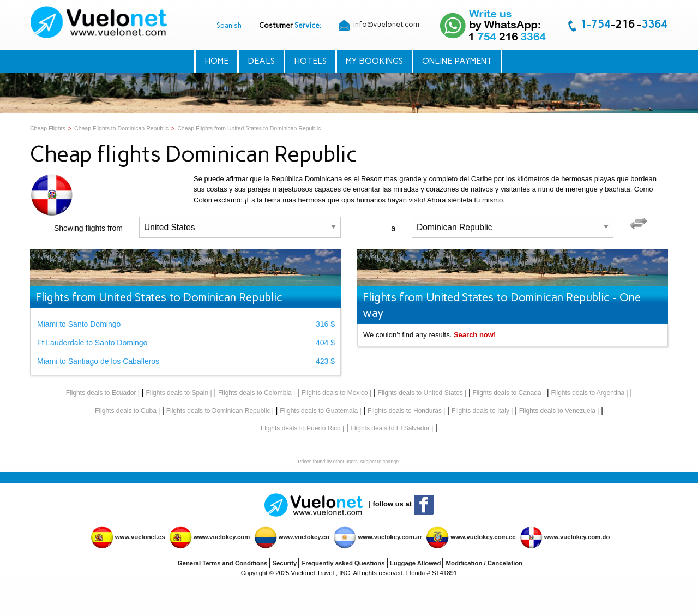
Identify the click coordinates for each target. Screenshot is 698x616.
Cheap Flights (48, 128)
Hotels (310, 61)
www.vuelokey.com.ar (390, 537)
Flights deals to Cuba (126, 411)
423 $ (325, 361)
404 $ (325, 343)
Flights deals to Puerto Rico (301, 428)
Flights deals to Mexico (335, 393)
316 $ (325, 324)
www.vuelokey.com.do (577, 537)
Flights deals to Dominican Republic (218, 411)
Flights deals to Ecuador (101, 393)
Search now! (475, 335)
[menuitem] (100, 22)
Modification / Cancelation (484, 563)
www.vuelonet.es (140, 537)
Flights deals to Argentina (588, 393)
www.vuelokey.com (222, 537)
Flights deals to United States (420, 393)
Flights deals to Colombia (255, 393)
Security (284, 563)
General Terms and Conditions (223, 563)
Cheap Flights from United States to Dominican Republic (249, 128)
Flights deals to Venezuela (557, 411)
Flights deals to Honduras (405, 411)
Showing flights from (88, 228)
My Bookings (374, 61)
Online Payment (457, 61)
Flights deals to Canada (507, 393)
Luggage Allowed (416, 563)
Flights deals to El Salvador (390, 428)
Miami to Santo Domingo (79, 324)
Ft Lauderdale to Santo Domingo (92, 343)
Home (216, 61)
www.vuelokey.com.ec (483, 537)
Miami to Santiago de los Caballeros (98, 361)
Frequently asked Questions (343, 563)
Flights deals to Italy (480, 411)
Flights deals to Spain (177, 393)
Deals (261, 61)
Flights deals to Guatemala (319, 411)
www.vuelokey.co (304, 537)
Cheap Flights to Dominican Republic (121, 128)
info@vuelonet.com (379, 25)
